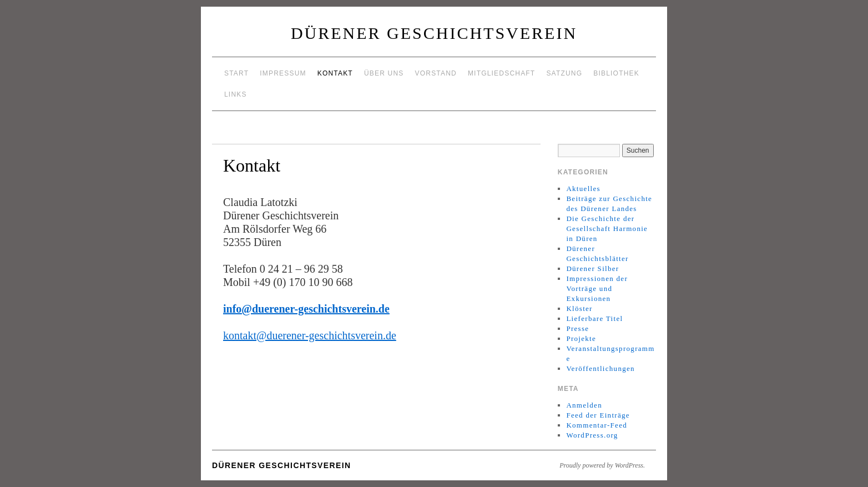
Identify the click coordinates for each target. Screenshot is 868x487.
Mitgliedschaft (501, 73)
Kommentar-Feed (597, 425)
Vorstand (436, 73)
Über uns (384, 73)
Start (236, 73)
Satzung (564, 73)
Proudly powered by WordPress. (602, 465)
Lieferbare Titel (594, 318)
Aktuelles (583, 189)
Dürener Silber (592, 268)
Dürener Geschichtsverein (434, 33)
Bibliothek (616, 73)
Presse (577, 328)
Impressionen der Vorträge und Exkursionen (597, 288)
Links (236, 94)
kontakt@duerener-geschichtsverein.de (310, 335)
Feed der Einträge (598, 415)
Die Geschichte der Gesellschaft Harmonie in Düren (607, 229)
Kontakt (335, 73)
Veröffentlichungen (600, 368)
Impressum (283, 73)
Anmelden (584, 405)
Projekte (581, 338)
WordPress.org (592, 435)
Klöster (579, 308)
